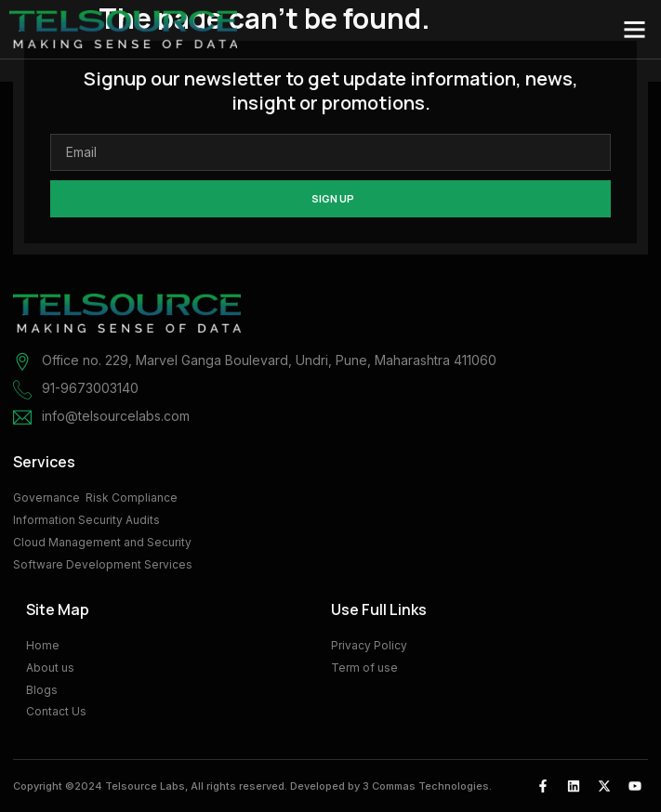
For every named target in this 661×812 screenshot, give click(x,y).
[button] (635, 30)
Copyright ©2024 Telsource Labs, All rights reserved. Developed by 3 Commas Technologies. (252, 786)
